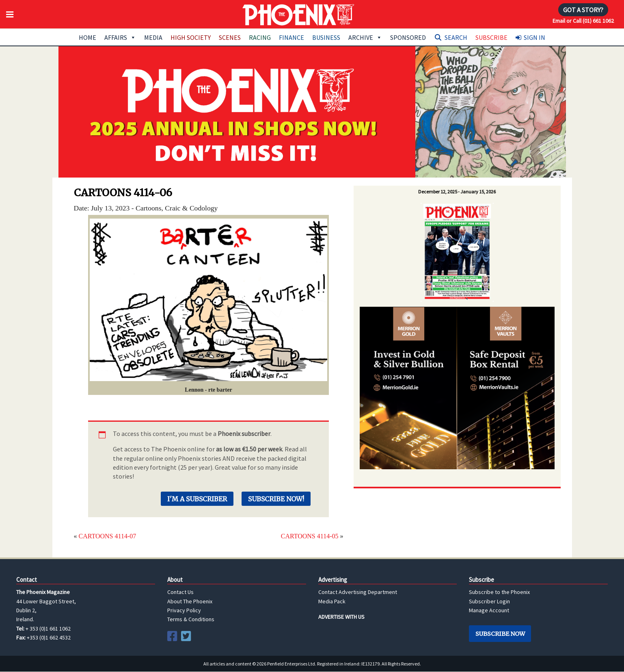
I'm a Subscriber (197, 499)
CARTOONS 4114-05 (310, 536)
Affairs (120, 37)
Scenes (230, 37)
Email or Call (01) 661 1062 (583, 21)
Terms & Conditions (191, 619)
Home (87, 37)
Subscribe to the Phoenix (499, 592)
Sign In (534, 37)
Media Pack (332, 601)
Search (456, 37)
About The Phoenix (190, 601)
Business (326, 37)
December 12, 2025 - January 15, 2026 (457, 192)
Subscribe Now (500, 634)
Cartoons (149, 208)
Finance (291, 37)
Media (153, 37)
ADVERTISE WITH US (341, 617)
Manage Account (489, 610)
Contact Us (180, 592)
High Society (191, 37)
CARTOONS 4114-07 (108, 536)
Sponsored (408, 37)
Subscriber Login (489, 601)
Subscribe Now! (276, 499)
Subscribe (491, 37)
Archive (365, 37)
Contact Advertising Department (358, 592)
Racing (260, 37)
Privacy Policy (184, 610)
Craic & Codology (191, 208)
